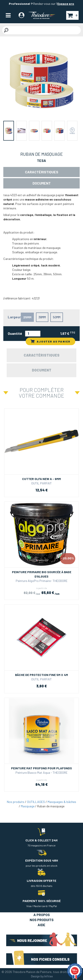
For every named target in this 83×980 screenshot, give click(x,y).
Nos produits (16, 802)
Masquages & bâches (62, 802)
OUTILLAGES (36, 802)
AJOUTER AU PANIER (50, 341)
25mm (27, 317)
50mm (57, 317)
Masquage (28, 806)
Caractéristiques (42, 172)
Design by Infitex (42, 976)
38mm (42, 317)
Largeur (14, 317)
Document (42, 183)
